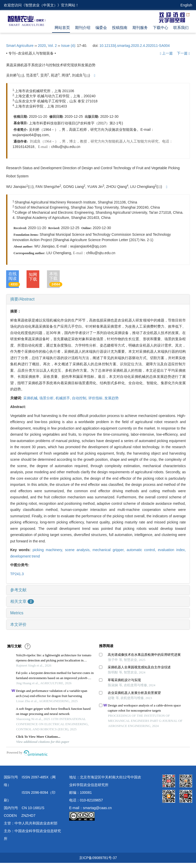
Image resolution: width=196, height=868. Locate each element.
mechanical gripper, (110, 550)
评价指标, (96, 398)
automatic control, (142, 550)
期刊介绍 (83, 28)
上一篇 (166, 53)
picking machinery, (49, 550)
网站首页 (62, 28)
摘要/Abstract (22, 299)
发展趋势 (112, 398)
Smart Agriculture (20, 46)
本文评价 (18, 624)
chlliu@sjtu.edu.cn (66, 147)
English (186, 5)
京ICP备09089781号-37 (98, 858)
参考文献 (18, 590)
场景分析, (47, 398)
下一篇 (183, 53)
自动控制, (80, 398)
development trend (25, 556)
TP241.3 (17, 574)
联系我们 (181, 28)
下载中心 (161, 28)
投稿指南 (120, 28)
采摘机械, (31, 398)
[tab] (98, 299)
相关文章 (22, 601)
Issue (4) (68, 46)
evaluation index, (172, 550)
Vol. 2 (52, 46)
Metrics (17, 613)
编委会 (101, 28)
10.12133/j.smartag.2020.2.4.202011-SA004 (135, 46)
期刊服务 (140, 28)
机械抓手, (64, 398)
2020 (42, 46)
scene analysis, (79, 550)
